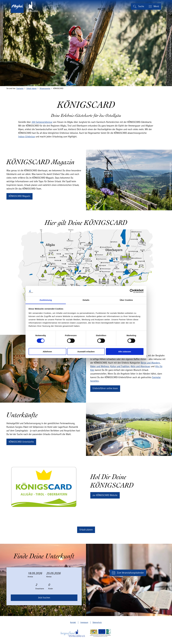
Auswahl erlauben (86, 351)
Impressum (84, 622)
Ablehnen (47, 351)
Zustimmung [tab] (46, 300)
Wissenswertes (45, 89)
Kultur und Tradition (120, 367)
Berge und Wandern (150, 363)
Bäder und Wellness (100, 367)
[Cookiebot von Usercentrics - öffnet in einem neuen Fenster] (132, 291)
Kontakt (73, 622)
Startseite (20, 89)
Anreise (30, 577)
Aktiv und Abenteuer (140, 367)
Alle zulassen (125, 351)
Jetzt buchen (44, 598)
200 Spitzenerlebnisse (42, 122)
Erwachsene (40, 589)
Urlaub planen (32, 89)
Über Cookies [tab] (126, 300)
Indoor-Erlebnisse (27, 137)
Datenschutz (97, 622)
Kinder (51, 589)
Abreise (49, 577)
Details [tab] (86, 300)
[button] (19, 196)
